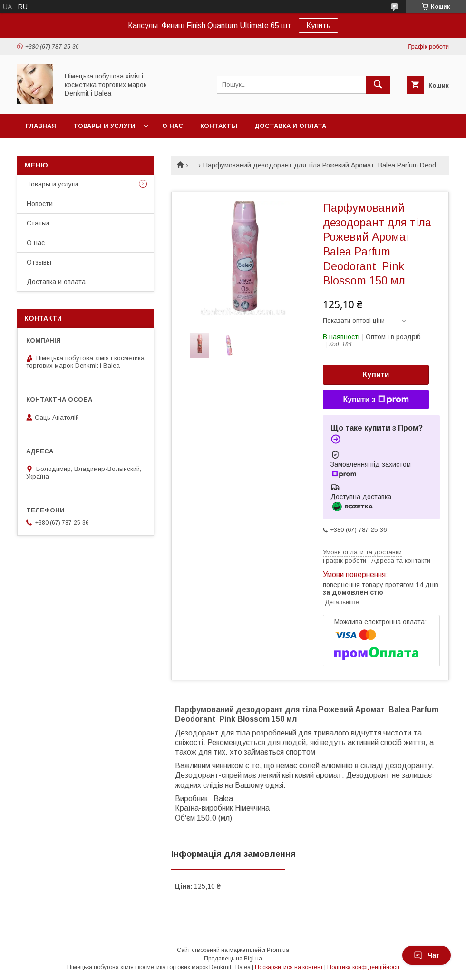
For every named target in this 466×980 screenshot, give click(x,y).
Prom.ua (278, 950)
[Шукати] (378, 85)
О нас (173, 126)
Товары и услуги (104, 126)
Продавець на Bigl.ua (233, 959)
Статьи (38, 223)
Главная (41, 126)
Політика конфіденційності (363, 967)
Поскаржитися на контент (289, 967)
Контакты (219, 126)
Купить (318, 25)
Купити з (376, 400)
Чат (427, 955)
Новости (40, 204)
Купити (376, 375)
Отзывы (39, 262)
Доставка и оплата (290, 126)
